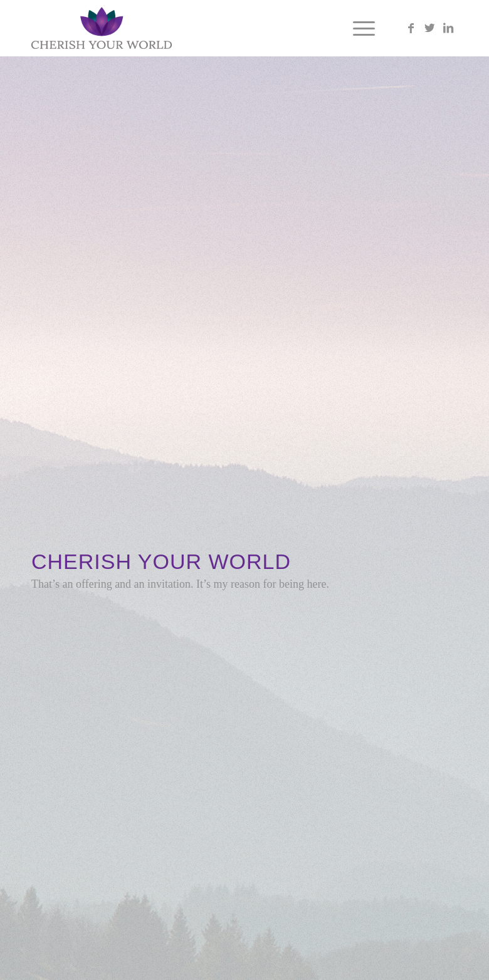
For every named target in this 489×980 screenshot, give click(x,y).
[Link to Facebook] (411, 28)
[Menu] (358, 28)
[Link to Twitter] (429, 28)
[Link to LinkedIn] (448, 28)
